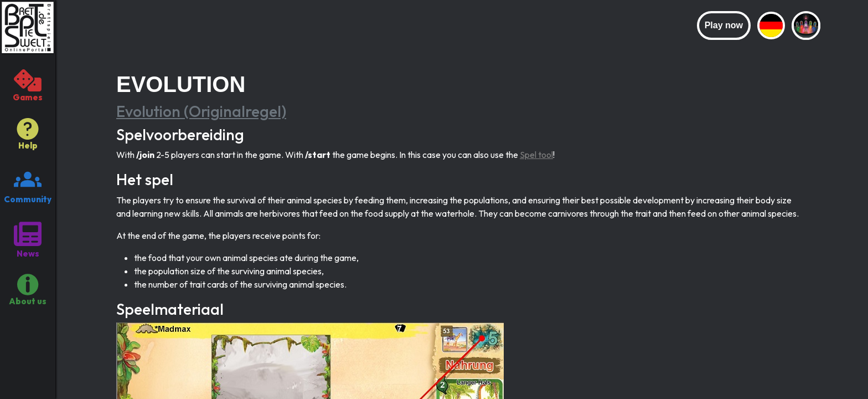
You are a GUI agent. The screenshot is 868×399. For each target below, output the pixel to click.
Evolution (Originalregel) (201, 111)
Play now (724, 25)
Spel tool (536, 155)
